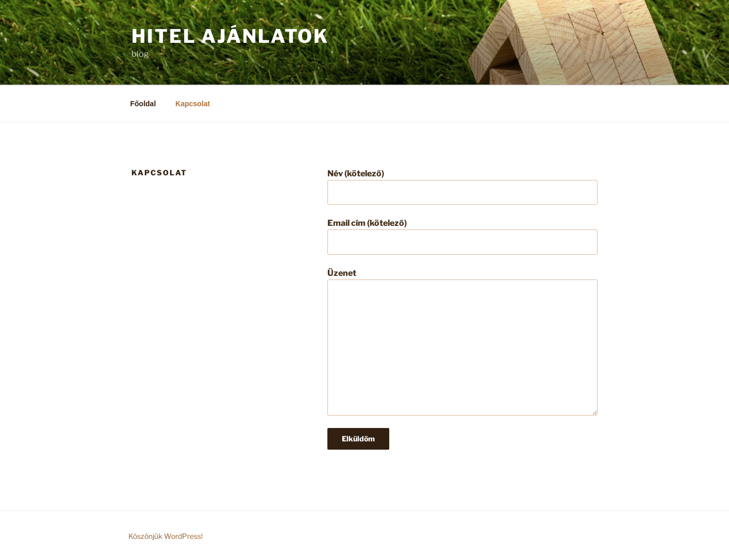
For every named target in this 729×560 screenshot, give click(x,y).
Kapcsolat (193, 104)
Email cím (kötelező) (462, 236)
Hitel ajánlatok (230, 36)
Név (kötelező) (462, 187)
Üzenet (462, 342)
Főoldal (143, 104)
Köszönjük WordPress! (165, 536)
